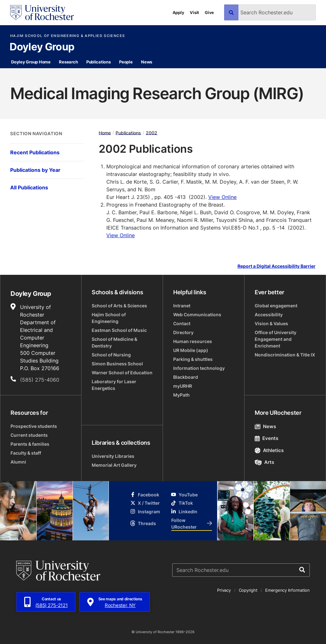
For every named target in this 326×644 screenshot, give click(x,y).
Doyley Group (42, 47)
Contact (182, 323)
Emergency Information (287, 590)
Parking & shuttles (193, 359)
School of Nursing (111, 355)
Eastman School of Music (119, 330)
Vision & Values (271, 323)
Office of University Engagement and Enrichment (276, 339)
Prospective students (34, 426)
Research (68, 62)
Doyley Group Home (31, 62)
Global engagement (276, 306)
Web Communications (197, 315)
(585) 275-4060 (40, 380)
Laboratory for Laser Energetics (114, 385)
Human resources (193, 341)
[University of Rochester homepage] (42, 13)
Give (209, 12)
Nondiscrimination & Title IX (285, 355)
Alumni (18, 462)
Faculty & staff (26, 453)
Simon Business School (117, 364)
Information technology (199, 368)
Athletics (269, 450)
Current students (29, 435)
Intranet (182, 306)
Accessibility (269, 315)
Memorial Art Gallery (114, 465)
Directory (183, 332)
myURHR (183, 386)
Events (266, 438)
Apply (178, 12)
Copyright (248, 590)
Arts (264, 462)
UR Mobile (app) (191, 350)
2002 (152, 132)
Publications (99, 62)
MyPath (181, 395)
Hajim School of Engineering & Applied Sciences (67, 36)
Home (105, 132)
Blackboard (186, 377)
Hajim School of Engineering (109, 318)
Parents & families (30, 444)
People (126, 62)
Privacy (224, 590)
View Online (222, 197)
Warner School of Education (122, 373)
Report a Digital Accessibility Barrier (276, 266)
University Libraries (113, 456)
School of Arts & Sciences (119, 306)
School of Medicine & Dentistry (114, 342)
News (147, 62)
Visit (194, 12)
